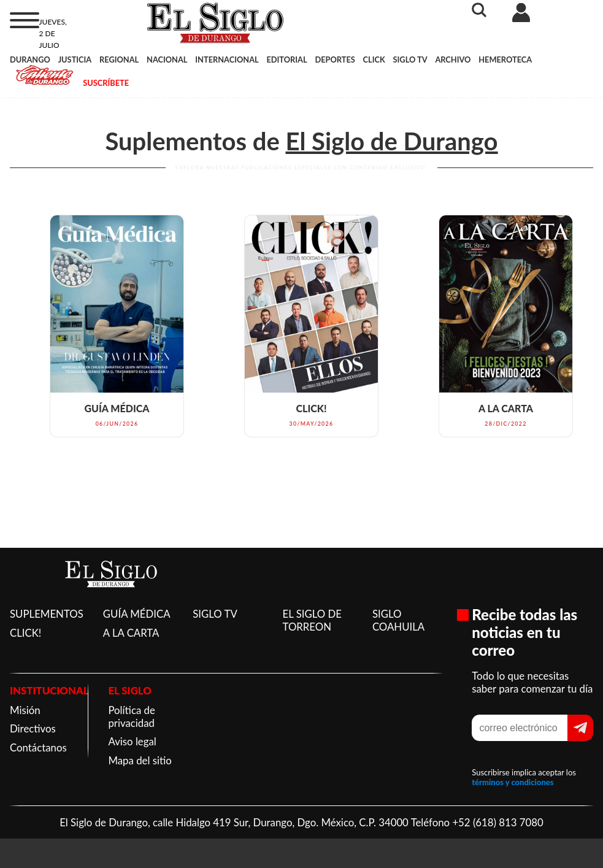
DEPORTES (335, 60)
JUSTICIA (75, 60)
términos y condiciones (513, 782)
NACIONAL (167, 60)
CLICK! (25, 633)
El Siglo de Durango (391, 141)
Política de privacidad (131, 716)
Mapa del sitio (140, 760)
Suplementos (176, 141)
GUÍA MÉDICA (137, 614)
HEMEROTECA (505, 60)
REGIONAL (119, 60)
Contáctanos (38, 747)
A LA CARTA (131, 633)
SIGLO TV (410, 60)
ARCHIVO (453, 60)
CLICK (374, 60)
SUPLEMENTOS (47, 614)
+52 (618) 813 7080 (497, 822)
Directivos (33, 728)
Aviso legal (132, 741)
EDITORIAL (286, 60)
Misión (25, 710)
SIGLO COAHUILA (398, 620)
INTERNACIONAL (227, 60)
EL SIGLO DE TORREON (312, 620)
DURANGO (30, 60)
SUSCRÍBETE (106, 83)
